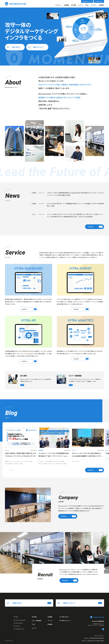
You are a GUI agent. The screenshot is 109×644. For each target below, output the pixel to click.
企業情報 (66, 5)
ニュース (81, 5)
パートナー (94, 5)
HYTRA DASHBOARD (19, 620)
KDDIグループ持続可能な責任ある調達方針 (94, 638)
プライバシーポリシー (99, 635)
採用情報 (101, 5)
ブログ (87, 5)
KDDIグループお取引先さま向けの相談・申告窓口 (93, 641)
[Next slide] (16, 470)
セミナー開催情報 (36, 621)
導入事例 (74, 5)
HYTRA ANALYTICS (19, 629)
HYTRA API (17, 626)
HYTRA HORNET (18, 623)
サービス (58, 5)
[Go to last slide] (6, 470)
